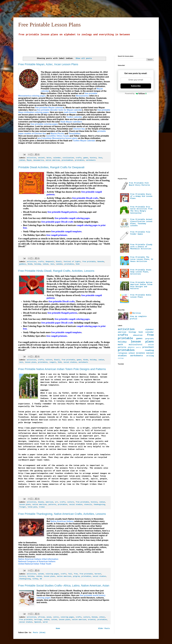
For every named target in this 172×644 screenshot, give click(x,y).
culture (49, 360)
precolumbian (67, 160)
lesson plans (31, 362)
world (45, 622)
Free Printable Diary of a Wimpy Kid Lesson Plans (141, 196)
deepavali (50, 262)
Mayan (29, 160)
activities (32, 158)
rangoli (53, 362)
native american (53, 160)
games (86, 158)
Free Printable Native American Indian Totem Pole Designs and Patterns (62, 369)
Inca (100, 158)
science (140, 353)
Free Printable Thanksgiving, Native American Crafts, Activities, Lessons (62, 514)
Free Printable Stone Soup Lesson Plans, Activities (141, 272)
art (57, 502)
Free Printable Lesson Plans (50, 25)
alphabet (150, 330)
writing (150, 356)
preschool (148, 347)
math (120, 345)
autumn (41, 574)
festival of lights (72, 262)
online (151, 345)
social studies (70, 362)
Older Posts (104, 628)
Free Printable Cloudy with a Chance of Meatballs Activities (141, 247)
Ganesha (101, 262)
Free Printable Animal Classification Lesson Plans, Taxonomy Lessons (141, 223)
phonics (131, 347)
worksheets (91, 160)
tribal (42, 507)
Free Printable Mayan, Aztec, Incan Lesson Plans (48, 64)
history (93, 158)
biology (132, 332)
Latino (54, 620)
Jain (52, 264)
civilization (68, 158)
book (141, 332)
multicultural (136, 345)
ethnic (102, 617)
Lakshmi (59, 264)
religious (123, 353)
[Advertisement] (65, 6)
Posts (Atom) (39, 633)
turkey (35, 579)
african (41, 617)
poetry (138, 347)
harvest (98, 574)
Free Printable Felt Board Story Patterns (139, 184)
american (49, 502)
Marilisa (137, 313)
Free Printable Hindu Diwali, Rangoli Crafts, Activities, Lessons (56, 271)
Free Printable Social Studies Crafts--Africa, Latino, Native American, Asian (64, 586)
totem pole (33, 507)
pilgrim (76, 576)
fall (70, 574)
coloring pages (52, 574)
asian (49, 617)
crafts (79, 158)
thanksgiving (99, 505)
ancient (41, 158)
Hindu (30, 264)
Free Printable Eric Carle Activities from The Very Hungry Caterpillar (141, 210)
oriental (92, 620)
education (138, 335)
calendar (57, 158)
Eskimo (95, 617)
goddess (23, 264)
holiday (38, 264)
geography (149, 339)
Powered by (136, 93)
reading (149, 350)
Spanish (38, 622)
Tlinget (23, 507)
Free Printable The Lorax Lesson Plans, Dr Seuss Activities (142, 259)
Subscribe (136, 86)
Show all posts (84, 58)
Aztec (49, 158)
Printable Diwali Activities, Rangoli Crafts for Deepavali (51, 167)
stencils (88, 505)
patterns (52, 505)
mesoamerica (39, 160)
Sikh (78, 264)
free (76, 574)
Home (58, 628)
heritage (38, 620)
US (41, 579)
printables (80, 160)
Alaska (41, 502)
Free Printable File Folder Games (140, 233)
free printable (89, 262)
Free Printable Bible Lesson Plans (141, 296)
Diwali (59, 262)
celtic (56, 617)
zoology (121, 358)
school (132, 353)
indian (22, 160)
